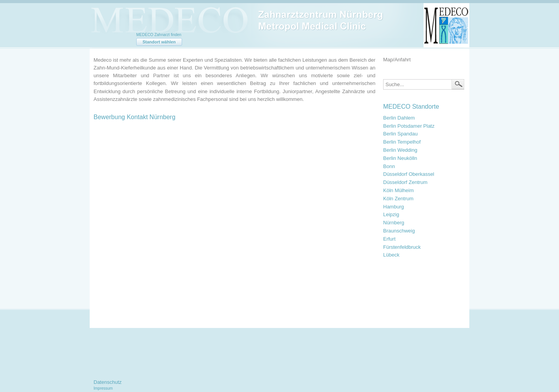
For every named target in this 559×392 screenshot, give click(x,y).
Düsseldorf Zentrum (405, 182)
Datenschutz (108, 382)
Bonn (389, 166)
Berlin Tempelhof (402, 142)
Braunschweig (399, 231)
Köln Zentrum (398, 199)
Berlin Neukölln (400, 158)
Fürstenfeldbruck (402, 247)
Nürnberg (394, 223)
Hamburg (393, 207)
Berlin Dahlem (399, 118)
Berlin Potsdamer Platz (409, 126)
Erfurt (389, 239)
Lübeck (391, 255)
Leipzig (391, 214)
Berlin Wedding (400, 150)
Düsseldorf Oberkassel (409, 174)
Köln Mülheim (398, 190)
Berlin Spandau (400, 134)
